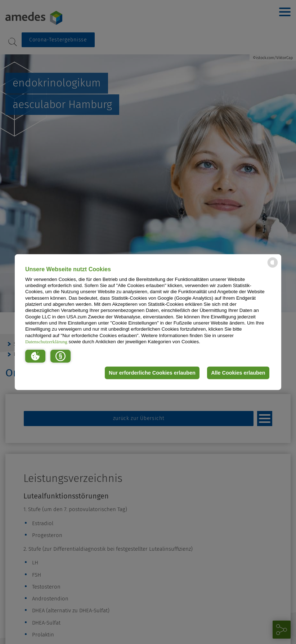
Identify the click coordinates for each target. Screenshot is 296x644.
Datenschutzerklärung (46, 342)
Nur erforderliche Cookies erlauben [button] (152, 373)
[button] (35, 356)
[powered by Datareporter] (273, 267)
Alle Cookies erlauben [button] (238, 373)
